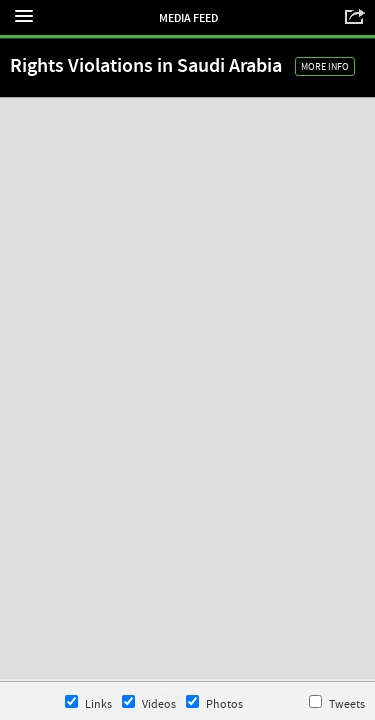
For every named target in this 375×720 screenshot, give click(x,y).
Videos (149, 703)
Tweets (337, 703)
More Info (325, 66)
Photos (214, 703)
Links (88, 703)
